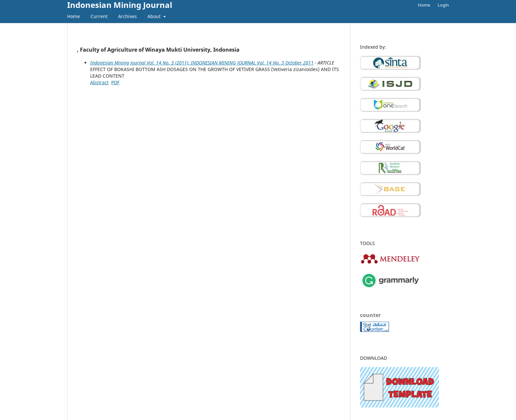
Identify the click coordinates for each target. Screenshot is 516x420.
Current (99, 16)
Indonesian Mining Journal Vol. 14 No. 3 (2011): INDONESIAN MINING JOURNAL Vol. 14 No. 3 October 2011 (202, 63)
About (155, 16)
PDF (115, 82)
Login (443, 5)
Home (74, 16)
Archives (128, 16)
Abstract (99, 82)
